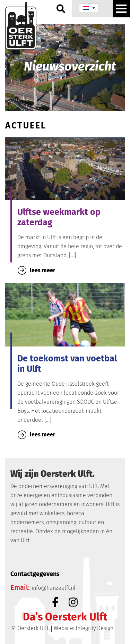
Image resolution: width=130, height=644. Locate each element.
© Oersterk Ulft (30, 628)
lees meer (36, 270)
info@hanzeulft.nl (54, 588)
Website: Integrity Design (84, 628)
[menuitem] (89, 8)
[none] (89, 8)
